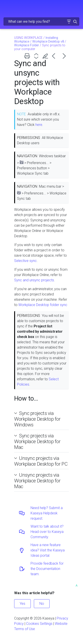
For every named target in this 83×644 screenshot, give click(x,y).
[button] (69, 21)
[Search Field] (41, 21)
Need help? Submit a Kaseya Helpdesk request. (47, 513)
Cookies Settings (39, 624)
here (39, 125)
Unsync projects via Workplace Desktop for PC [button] (41, 461)
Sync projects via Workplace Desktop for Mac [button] (37, 441)
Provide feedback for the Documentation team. (47, 569)
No (42, 604)
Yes (22, 604)
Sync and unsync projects (34, 280)
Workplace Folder (27, 45)
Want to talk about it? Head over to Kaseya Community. (47, 532)
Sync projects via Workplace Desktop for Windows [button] (37, 419)
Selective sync (25, 261)
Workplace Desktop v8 (48, 42)
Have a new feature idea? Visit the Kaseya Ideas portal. (48, 550)
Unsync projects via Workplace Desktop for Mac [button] (37, 481)
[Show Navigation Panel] (6, 8)
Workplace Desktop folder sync (43, 305)
